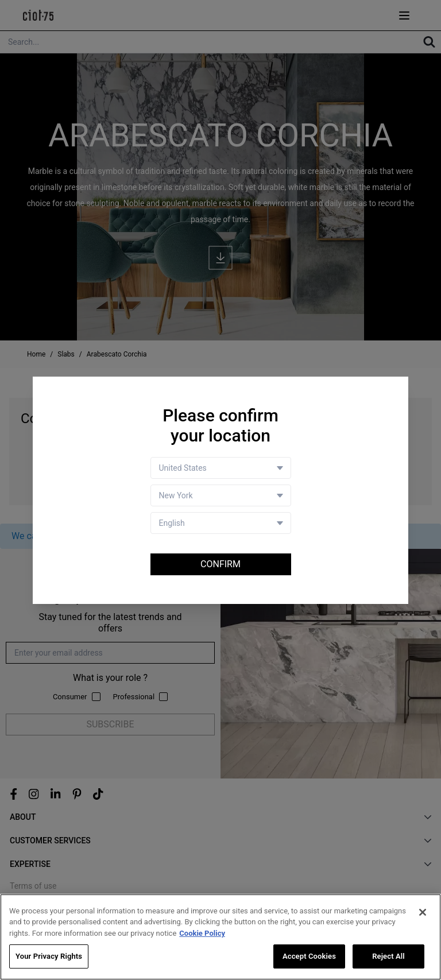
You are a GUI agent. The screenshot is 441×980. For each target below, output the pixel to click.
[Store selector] (221, 495)
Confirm (220, 564)
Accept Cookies (309, 957)
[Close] (423, 912)
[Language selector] (221, 523)
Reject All (388, 957)
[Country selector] (221, 468)
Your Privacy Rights (49, 957)
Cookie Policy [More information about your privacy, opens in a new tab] (202, 933)
